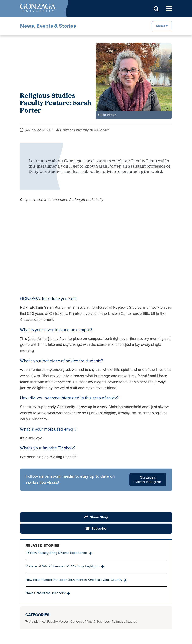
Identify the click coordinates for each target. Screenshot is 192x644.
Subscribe (99, 528)
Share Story (99, 517)
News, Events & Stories (48, 26)
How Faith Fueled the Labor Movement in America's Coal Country (74, 580)
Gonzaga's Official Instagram (148, 480)
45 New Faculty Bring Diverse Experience (57, 553)
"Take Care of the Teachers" (46, 593)
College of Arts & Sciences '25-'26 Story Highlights (63, 566)
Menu (160, 26)
